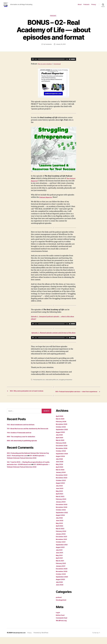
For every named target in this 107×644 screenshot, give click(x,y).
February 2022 (62, 538)
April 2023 (60, 501)
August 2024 (61, 463)
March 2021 (60, 568)
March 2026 (61, 426)
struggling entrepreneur (67, 385)
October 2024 (61, 458)
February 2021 (62, 570)
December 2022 (62, 511)
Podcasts (86, 6)
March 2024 (61, 477)
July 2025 (60, 442)
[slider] (51, 62)
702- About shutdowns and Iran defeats (22, 432)
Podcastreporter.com (39, 385)
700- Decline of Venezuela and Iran (20, 442)
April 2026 (60, 423)
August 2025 (61, 439)
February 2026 (62, 428)
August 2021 (61, 554)
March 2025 (60, 447)
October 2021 (61, 549)
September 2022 (62, 519)
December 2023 (62, 482)
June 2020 (60, 592)
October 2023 (61, 487)
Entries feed (61, 622)
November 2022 (62, 514)
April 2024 (60, 474)
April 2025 (60, 445)
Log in (58, 619)
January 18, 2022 (61, 47)
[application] (54, 62)
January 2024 (61, 479)
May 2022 (60, 530)
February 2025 (62, 450)
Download (59, 67)
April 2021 (60, 565)
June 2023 (60, 495)
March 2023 (60, 503)
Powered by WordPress (43, 640)
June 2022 (60, 528)
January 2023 (61, 509)
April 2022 (60, 533)
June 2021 (60, 560)
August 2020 (61, 586)
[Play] (33, 62)
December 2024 (62, 453)
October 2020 (61, 581)
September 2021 (62, 552)
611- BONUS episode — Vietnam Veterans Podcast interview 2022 (29, 476)
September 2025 (62, 437)
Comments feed (62, 625)
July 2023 (60, 493)
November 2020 (62, 578)
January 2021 (61, 573)
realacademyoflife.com (53, 385)
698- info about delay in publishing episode (24, 450)
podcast (54, 18)
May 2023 (60, 498)
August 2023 (61, 490)
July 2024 (60, 466)
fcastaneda (48, 47)
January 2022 (61, 541)
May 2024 (60, 471)
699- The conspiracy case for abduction (23, 446)
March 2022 (60, 536)
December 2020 (62, 576)
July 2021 (60, 557)
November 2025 (62, 431)
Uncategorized (62, 607)
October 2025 (61, 434)
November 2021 (62, 546)
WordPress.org (62, 628)
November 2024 (62, 455)
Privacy (94, 6)
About (80, 6)
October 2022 (61, 517)
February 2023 (62, 506)
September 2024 (62, 461)
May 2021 (60, 562)
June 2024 (60, 469)
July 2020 (60, 589)
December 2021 (62, 544)
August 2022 (61, 522)
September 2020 (62, 584)
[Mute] (70, 62)
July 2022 (60, 525)
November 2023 (62, 485)
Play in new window (46, 67)
